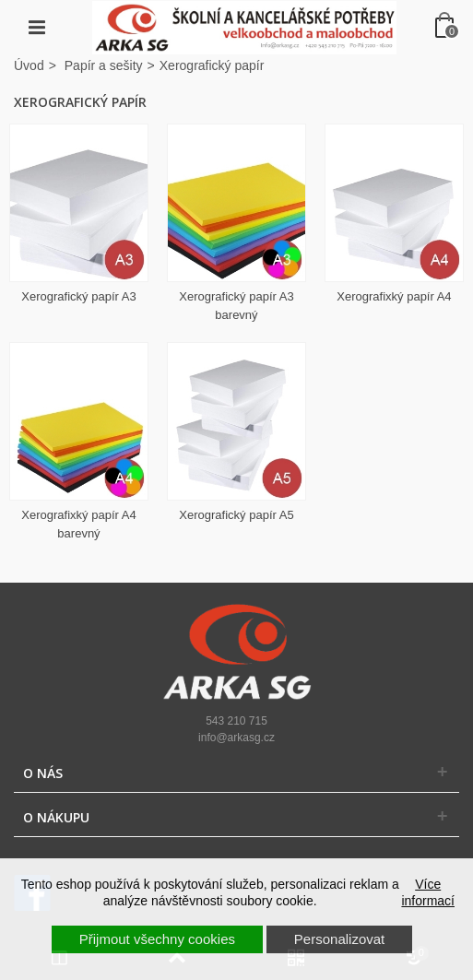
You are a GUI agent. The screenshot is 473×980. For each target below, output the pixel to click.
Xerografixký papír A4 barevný (78, 524)
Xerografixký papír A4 (394, 296)
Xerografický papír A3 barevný (236, 306)
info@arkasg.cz (236, 738)
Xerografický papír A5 (236, 515)
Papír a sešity (104, 65)
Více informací (428, 892)
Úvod (29, 65)
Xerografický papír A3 (78, 296)
